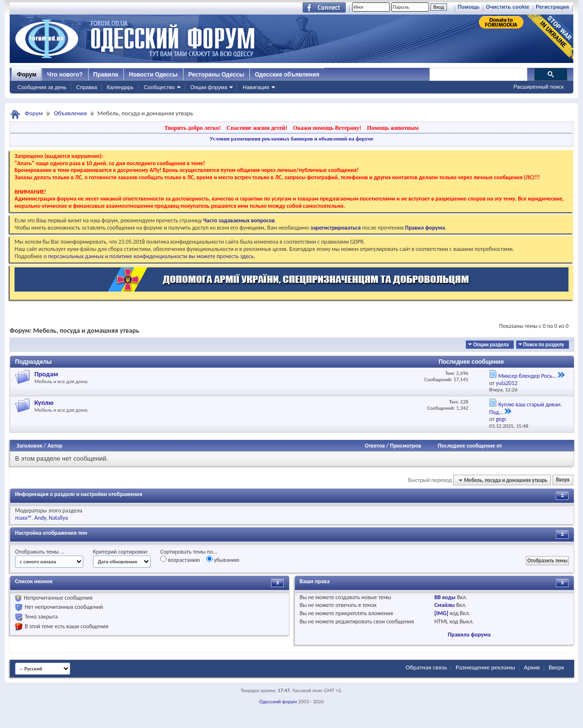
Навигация (256, 87)
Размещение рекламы (485, 667)
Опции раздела (491, 345)
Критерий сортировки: (121, 552)
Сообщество (159, 87)
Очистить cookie (507, 7)
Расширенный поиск (538, 87)
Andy (40, 518)
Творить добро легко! (192, 128)
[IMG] (441, 613)
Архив (532, 667)
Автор (55, 446)
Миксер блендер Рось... (528, 376)
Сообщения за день (42, 87)
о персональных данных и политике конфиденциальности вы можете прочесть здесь (149, 256)
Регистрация (552, 7)
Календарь (120, 87)
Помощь (468, 7)
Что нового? (65, 75)
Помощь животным (393, 128)
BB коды (445, 597)
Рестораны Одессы (216, 75)
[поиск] (478, 75)
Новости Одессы (153, 75)
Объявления (70, 113)
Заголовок (29, 446)
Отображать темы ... (40, 552)
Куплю (44, 403)
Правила (106, 75)
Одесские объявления (287, 75)
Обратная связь (426, 667)
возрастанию (180, 559)
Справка (86, 87)
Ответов (375, 446)
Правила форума (469, 635)
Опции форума (209, 87)
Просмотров (406, 446)
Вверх (563, 480)
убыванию (223, 559)
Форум (27, 75)
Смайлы (445, 605)
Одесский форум (278, 702)
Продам (46, 374)
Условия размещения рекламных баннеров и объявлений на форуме (291, 139)
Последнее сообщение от (470, 446)
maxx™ (23, 518)
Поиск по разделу (544, 345)
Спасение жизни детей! (257, 128)
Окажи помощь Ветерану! (327, 128)
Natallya (59, 518)
